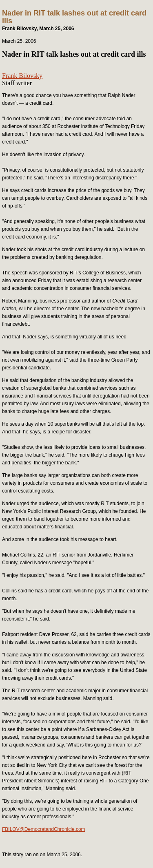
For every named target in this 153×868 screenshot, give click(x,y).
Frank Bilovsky (22, 76)
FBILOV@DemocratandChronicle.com (44, 829)
